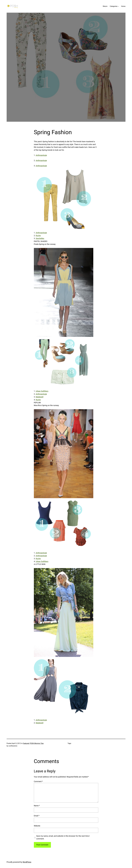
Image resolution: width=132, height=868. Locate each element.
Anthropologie (41, 155)
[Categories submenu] (118, 6)
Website (37, 826)
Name (37, 806)
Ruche (38, 236)
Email (37, 816)
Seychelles (40, 238)
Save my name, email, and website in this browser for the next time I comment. (63, 837)
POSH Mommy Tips (37, 743)
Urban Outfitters (42, 391)
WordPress (27, 862)
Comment (38, 781)
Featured (26, 743)
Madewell (40, 397)
